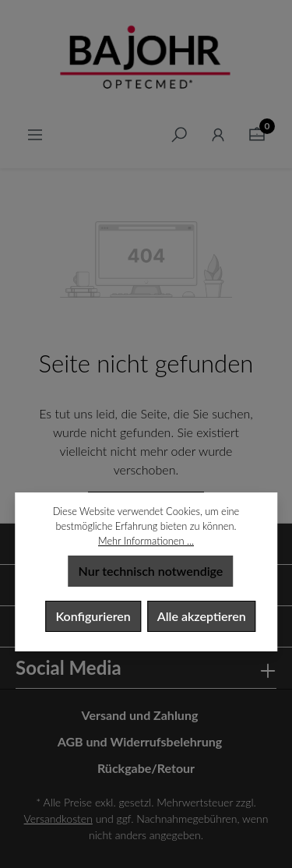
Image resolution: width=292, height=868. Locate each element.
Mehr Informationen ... (146, 541)
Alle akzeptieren (202, 616)
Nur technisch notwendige (151, 571)
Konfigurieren (93, 616)
